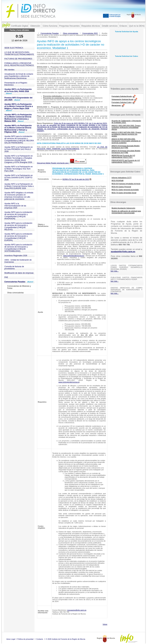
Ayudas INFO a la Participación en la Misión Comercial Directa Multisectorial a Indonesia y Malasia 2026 (18, 118)
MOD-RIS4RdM (118, 181)
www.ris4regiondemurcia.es (74, 256)
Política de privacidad (25, 639)
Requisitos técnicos (91, 26)
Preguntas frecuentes (69, 26)
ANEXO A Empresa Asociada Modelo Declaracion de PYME (126, 147)
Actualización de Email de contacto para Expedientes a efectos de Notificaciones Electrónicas (19, 76)
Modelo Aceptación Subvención (123, 208)
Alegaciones (116, 105)
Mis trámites (9, 70)
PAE (6, 277)
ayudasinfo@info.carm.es (123, 252)
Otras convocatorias (15, 293)
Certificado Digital (20, 26)
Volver (105, 624)
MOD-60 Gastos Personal (121, 187)
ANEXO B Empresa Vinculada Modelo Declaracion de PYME (126, 152)
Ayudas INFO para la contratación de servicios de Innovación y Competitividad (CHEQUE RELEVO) (18, 226)
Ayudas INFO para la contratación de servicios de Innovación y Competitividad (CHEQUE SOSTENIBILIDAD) (18, 248)
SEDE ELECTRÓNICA (14, 48)
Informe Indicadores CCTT (122, 178)
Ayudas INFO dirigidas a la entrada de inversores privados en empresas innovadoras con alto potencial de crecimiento (19, 196)
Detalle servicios (110, 26)
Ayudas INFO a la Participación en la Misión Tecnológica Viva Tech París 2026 (19, 169)
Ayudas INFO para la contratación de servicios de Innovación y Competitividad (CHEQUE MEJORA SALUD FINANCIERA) (19, 140)
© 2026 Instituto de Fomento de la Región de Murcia (65, 639)
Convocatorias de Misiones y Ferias (19, 287)
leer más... (115, 271)
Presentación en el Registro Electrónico (16, 84)
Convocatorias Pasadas (19, 282)
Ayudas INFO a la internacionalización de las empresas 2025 (15, 206)
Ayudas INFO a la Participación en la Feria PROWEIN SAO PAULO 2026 (19, 149)
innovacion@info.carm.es (77, 610)
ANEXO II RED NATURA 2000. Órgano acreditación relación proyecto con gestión (126, 134)
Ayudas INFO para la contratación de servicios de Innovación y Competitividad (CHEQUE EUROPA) (18, 237)
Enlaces (123, 26)
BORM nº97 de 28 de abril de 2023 (77, 179)
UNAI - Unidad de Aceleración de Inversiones (18, 261)
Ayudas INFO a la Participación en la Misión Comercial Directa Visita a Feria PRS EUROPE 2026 (19, 186)
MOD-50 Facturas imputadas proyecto (126, 184)
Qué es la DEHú (137, 26)
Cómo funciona (50, 26)
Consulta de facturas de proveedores (14, 268)
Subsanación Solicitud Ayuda (123, 99)
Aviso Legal (11, 639)
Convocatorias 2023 (90, 33)
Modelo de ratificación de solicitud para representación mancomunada (126, 212)
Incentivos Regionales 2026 (16, 256)
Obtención (35, 26)
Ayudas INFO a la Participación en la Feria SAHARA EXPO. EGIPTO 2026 (19, 178)
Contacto (40, 639)
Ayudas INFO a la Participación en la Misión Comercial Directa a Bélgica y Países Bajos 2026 (19, 107)
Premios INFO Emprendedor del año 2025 (18, 99)
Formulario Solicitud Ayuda (122, 96)
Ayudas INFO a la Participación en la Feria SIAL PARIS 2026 (18, 91)
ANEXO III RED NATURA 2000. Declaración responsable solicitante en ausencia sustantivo (126, 141)
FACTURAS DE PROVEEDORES (18, 59)
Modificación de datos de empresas (19, 273)
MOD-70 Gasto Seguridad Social (124, 193)
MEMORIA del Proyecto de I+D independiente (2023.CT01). (123, 156)
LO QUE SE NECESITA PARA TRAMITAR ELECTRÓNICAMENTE (19, 53)
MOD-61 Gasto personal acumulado (125, 190)
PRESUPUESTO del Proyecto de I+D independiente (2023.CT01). (126, 161)
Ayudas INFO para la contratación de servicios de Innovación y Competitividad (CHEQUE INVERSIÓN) (18, 215)
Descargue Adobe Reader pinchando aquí (62, 163)
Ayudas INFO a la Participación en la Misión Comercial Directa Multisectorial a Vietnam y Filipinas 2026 (18, 129)
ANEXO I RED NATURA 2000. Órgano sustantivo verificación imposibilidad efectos (126, 127)
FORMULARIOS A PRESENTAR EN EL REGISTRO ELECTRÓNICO (19, 64)
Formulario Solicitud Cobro (122, 102)
